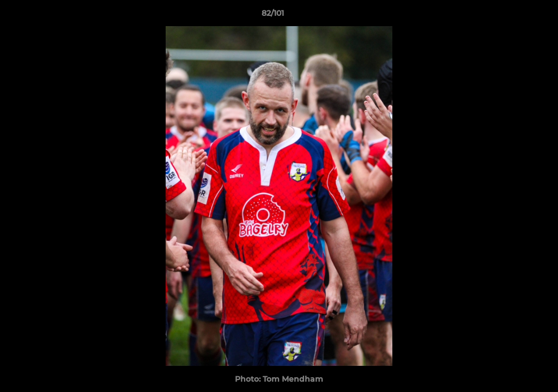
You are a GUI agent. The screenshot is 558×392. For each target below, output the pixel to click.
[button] (512, 16)
